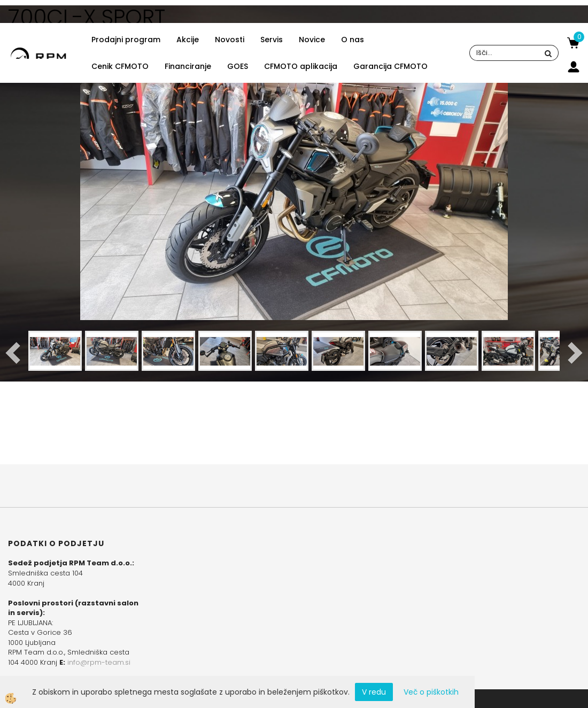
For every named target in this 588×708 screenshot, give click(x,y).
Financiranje (188, 66)
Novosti (230, 40)
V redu (374, 692)
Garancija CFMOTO (390, 66)
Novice (312, 40)
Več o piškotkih (431, 692)
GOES (238, 66)
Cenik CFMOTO (120, 66)
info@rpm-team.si (99, 662)
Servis (272, 40)
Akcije (188, 40)
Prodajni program (126, 40)
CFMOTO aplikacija (301, 66)
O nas (353, 40)
